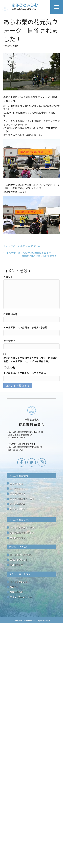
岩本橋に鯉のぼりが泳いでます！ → (41, 256)
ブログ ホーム (33, 246)
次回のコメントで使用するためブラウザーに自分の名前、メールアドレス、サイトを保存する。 (30, 360)
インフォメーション (14, 246)
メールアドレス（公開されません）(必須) (25, 327)
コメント (8, 277)
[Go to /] (26, 7)
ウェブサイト (10, 341)
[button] (22, 462)
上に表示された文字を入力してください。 (26, 373)
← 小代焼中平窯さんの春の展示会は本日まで (27, 253)
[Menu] (57, 7)
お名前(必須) (10, 314)
